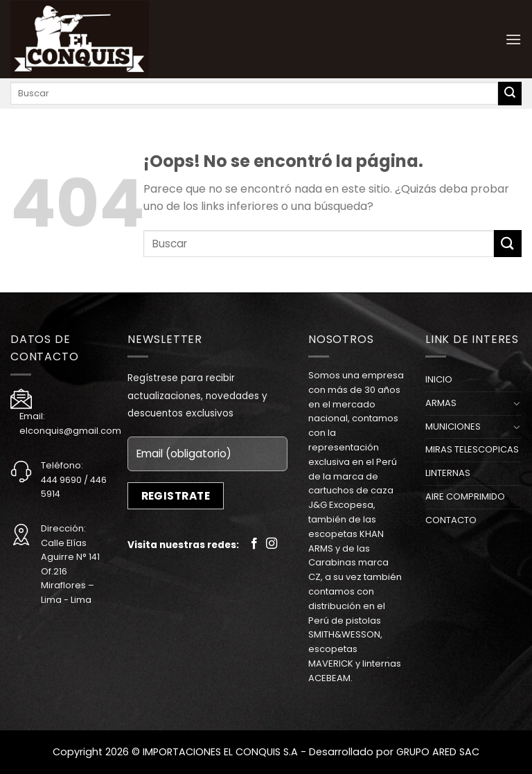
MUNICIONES (453, 426)
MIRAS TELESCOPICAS (472, 449)
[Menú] (513, 39)
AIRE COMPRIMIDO (465, 496)
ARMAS (441, 403)
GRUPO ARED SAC (438, 752)
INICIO (439, 379)
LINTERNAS (448, 473)
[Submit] (510, 94)
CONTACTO (451, 520)
